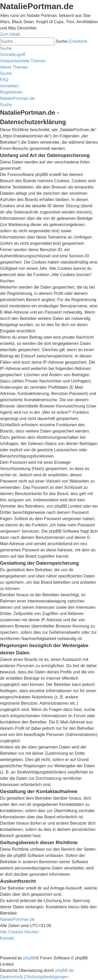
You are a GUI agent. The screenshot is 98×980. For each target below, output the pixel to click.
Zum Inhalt (10, 34)
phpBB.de (65, 970)
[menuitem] (23, 61)
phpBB (30, 958)
